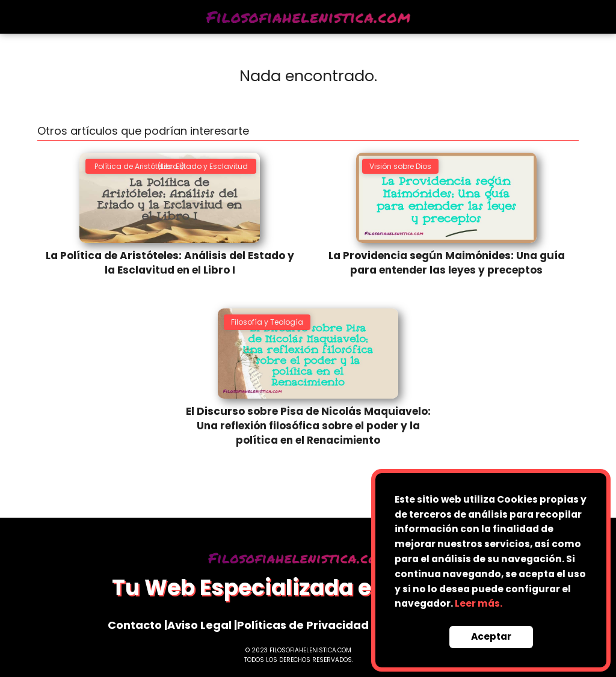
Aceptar (491, 636)
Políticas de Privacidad (303, 625)
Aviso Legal (199, 625)
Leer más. (479, 603)
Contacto (135, 625)
